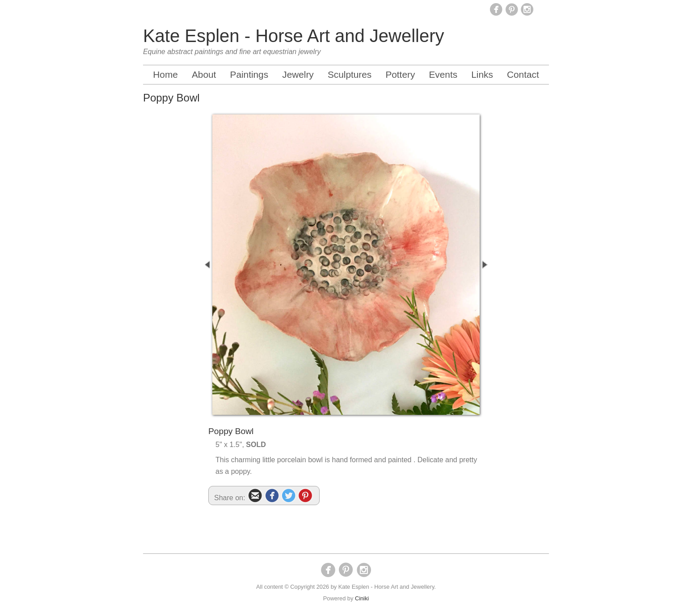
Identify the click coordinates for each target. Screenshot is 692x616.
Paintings (249, 74)
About (204, 74)
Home (165, 74)
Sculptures (350, 74)
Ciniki (362, 598)
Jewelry (298, 74)
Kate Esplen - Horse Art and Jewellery (294, 36)
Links (482, 74)
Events (443, 74)
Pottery (400, 74)
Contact (523, 74)
